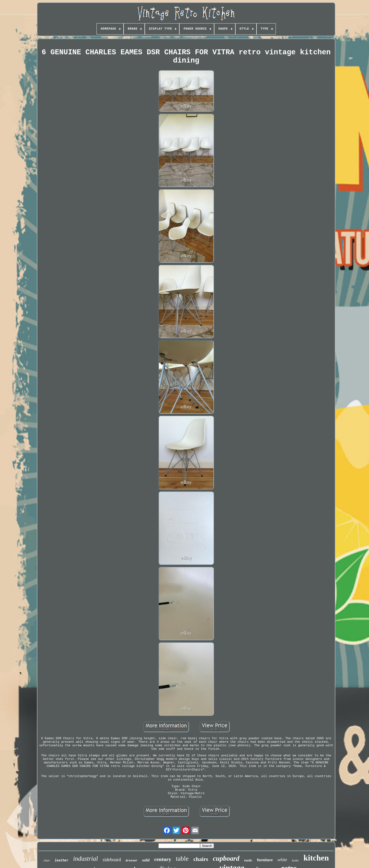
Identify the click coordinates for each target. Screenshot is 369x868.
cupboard (226, 858)
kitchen (316, 858)
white (282, 860)
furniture (265, 860)
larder (295, 860)
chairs (201, 859)
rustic (248, 860)
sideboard (112, 860)
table (182, 858)
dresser (132, 861)
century (163, 859)
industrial (86, 859)
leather (62, 860)
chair (47, 860)
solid (146, 860)
